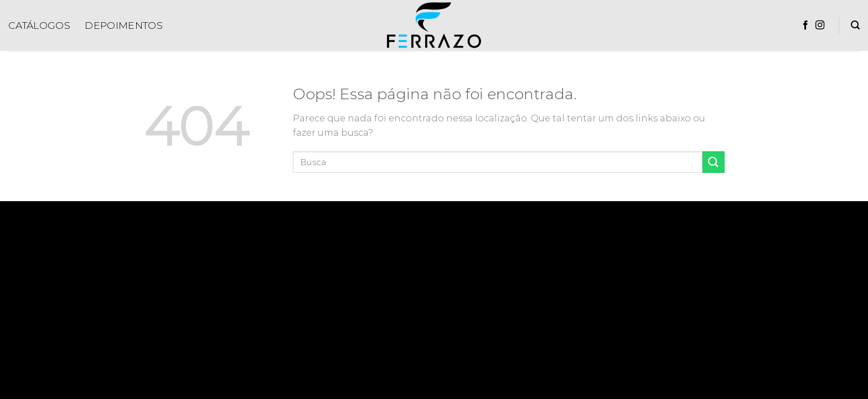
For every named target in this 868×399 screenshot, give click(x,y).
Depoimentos (124, 25)
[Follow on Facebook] (805, 25)
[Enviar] (714, 162)
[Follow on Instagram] (820, 25)
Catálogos (39, 25)
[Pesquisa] (855, 25)
